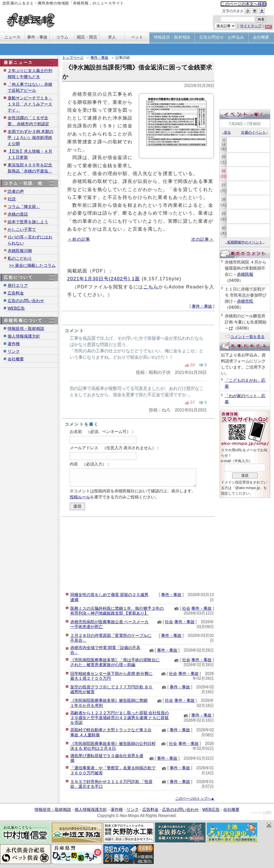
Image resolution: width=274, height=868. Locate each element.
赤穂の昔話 (18, 214)
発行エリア (18, 285)
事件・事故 (99, 58)
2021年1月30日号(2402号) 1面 (104, 279)
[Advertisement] (138, 554)
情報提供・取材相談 (26, 329)
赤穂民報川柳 (20, 251)
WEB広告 (16, 308)
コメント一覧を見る (245, 337)
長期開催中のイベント (245, 242)
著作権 (14, 344)
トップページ (73, 58)
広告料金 (16, 293)
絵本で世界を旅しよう (28, 222)
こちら (151, 287)
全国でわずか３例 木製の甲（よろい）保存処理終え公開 (30, 138)
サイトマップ (251, 26)
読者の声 (16, 191)
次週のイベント (255, 132)
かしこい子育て (22, 229)
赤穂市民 (245, 301)
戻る (226, 132)
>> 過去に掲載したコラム (32, 265)
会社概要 (16, 359)
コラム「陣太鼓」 (24, 207)
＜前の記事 (79, 239)
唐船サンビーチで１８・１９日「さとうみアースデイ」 (30, 104)
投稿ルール (80, 497)
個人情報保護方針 (24, 336)
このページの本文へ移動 (244, 4)
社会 (186, 608)
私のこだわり (20, 258)
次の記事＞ (203, 239)
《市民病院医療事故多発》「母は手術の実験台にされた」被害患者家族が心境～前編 (115, 662)
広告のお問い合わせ (26, 301)
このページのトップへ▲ (195, 798)
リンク (14, 351)
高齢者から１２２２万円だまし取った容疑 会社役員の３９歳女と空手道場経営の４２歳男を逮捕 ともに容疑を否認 (119, 718)
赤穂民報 (245, 274)
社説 (12, 199)
